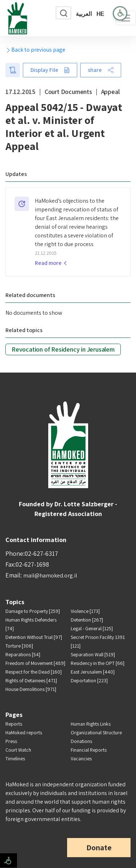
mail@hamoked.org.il (50, 575)
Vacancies (81, 759)
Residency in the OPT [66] (98, 663)
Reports (14, 724)
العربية (84, 14)
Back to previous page (35, 50)
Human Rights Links (91, 724)
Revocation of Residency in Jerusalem (63, 349)
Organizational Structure (96, 732)
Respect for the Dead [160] (34, 672)
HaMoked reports (24, 732)
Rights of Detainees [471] (31, 680)
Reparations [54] (23, 654)
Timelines (15, 759)
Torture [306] (19, 646)
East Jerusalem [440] (93, 672)
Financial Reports (89, 750)
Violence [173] (85, 611)
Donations (81, 741)
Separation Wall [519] (93, 654)
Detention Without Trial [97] (34, 637)
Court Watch (18, 750)
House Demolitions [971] (31, 689)
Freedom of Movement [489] (35, 663)
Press (11, 741)
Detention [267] (87, 620)
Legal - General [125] (92, 628)
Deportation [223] (89, 680)
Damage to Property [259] (33, 611)
